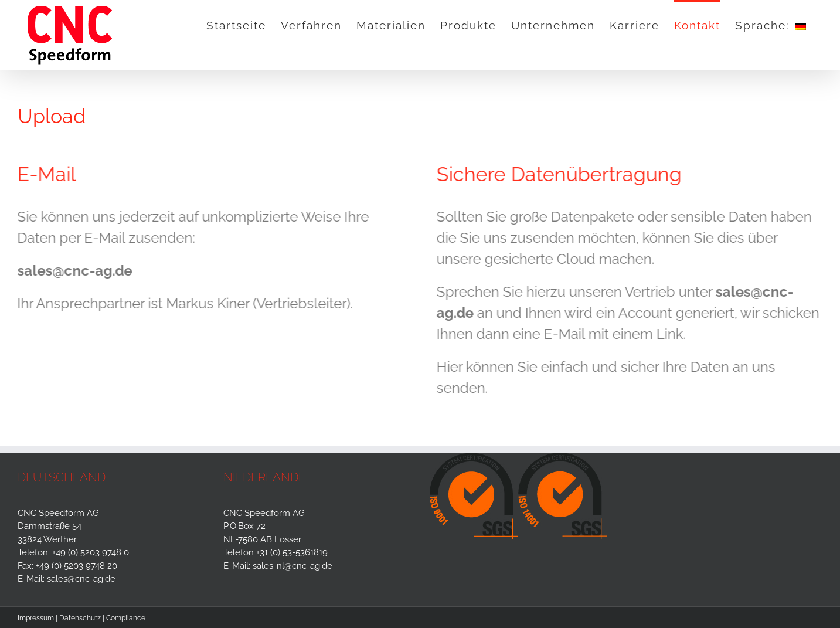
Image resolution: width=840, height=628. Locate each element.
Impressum (36, 618)
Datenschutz (80, 618)
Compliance (126, 618)
